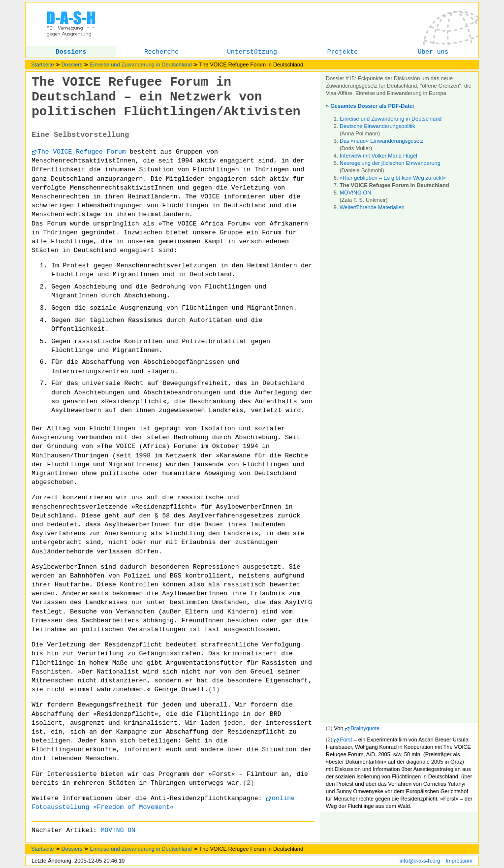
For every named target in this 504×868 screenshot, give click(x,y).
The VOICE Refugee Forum (81, 152)
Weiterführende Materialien (372, 207)
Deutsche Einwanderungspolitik (377, 126)
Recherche (161, 52)
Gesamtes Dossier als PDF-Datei (372, 106)
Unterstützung (252, 52)
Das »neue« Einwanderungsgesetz (382, 141)
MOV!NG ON (355, 193)
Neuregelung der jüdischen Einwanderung (390, 163)
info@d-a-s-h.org (420, 861)
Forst (346, 739)
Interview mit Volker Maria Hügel (378, 156)
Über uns (433, 52)
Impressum (459, 861)
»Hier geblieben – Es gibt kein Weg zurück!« (393, 178)
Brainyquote (365, 728)
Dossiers (71, 52)
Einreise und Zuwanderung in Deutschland (141, 64)
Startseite (42, 64)
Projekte (343, 52)
